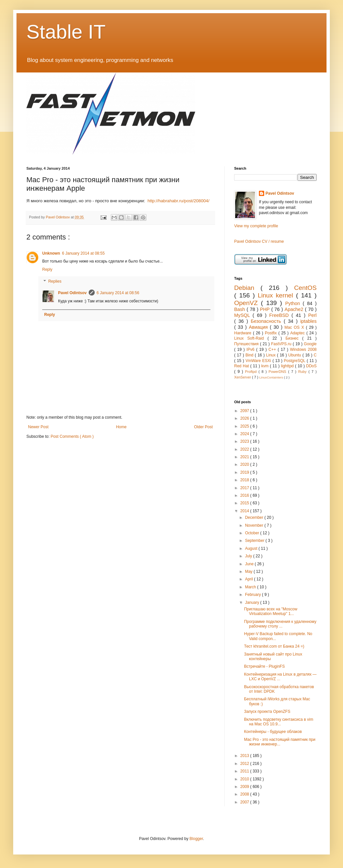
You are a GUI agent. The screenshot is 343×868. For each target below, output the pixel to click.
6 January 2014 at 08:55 (83, 253)
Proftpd (252, 372)
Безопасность (267, 321)
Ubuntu (295, 355)
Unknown (51, 253)
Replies (55, 281)
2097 (245, 411)
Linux (272, 355)
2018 (245, 480)
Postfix (272, 333)
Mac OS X (295, 327)
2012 (245, 764)
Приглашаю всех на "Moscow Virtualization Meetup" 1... (271, 611)
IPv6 (251, 350)
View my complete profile (256, 226)
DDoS (311, 366)
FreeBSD (280, 315)
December (255, 518)
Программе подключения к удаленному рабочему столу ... (280, 624)
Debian (247, 288)
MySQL (243, 315)
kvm (265, 366)
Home (121, 427)
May (249, 572)
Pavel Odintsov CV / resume (259, 241)
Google (310, 344)
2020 (245, 464)
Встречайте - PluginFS (264, 666)
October (253, 533)
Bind (250, 355)
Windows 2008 (303, 350)
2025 (245, 426)
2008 (245, 794)
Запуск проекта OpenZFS (267, 712)
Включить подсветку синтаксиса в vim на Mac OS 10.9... (279, 722)
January (253, 602)
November (255, 525)
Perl (312, 315)
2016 (245, 495)
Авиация (259, 327)
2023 (245, 441)
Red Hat (242, 366)
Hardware (244, 333)
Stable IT (66, 32)
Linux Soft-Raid (251, 338)
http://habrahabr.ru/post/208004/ (178, 201)
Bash (240, 309)
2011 (245, 771)
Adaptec (298, 333)
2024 (245, 434)
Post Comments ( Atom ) (72, 436)
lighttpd (288, 366)
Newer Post (38, 427)
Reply (47, 269)
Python (294, 303)
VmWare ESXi (259, 361)
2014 (245, 511)
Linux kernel (277, 295)
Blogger (196, 839)
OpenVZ (248, 303)
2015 (245, 503)
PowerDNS (278, 372)
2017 (245, 488)
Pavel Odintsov (72, 293)
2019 (245, 472)
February (253, 595)
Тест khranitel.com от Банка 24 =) (274, 646)
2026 (245, 418)
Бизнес (294, 338)
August (252, 548)
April (249, 579)
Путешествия (247, 344)
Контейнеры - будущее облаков (273, 732)
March (251, 587)
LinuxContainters (272, 377)
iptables (308, 321)
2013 (245, 756)
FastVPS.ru (282, 344)
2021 (245, 457)
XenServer (243, 377)
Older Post (203, 427)
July (249, 556)
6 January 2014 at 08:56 (118, 293)
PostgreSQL (295, 361)
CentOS (305, 288)
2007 (245, 802)
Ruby (303, 372)
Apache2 (295, 309)
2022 (245, 449)
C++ (273, 350)
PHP (265, 309)
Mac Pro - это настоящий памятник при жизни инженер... (280, 742)
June (250, 564)
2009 (245, 787)
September (255, 541)
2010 (245, 779)
